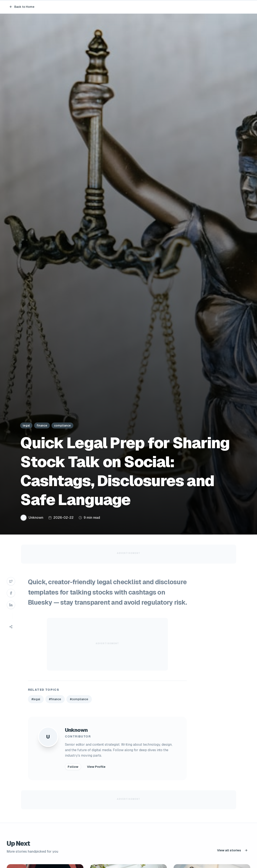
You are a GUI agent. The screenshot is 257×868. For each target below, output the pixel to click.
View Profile (96, 767)
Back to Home (22, 7)
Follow (73, 767)
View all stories (232, 850)
